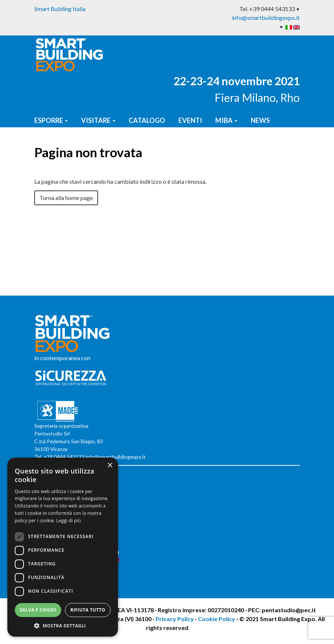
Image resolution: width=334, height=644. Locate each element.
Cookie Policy (217, 619)
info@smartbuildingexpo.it (266, 18)
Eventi (190, 120)
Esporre (51, 120)
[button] (63, 626)
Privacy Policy (175, 619)
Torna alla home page (66, 198)
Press (46, 144)
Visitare (98, 120)
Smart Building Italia (60, 9)
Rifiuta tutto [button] (88, 610)
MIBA (226, 120)
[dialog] (63, 547)
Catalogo (147, 120)
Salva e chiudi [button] (38, 610)
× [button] (110, 466)
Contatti (132, 144)
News (260, 120)
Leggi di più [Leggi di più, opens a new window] (69, 521)
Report (87, 144)
